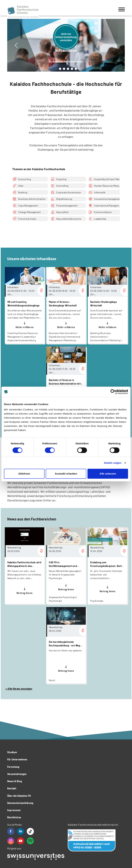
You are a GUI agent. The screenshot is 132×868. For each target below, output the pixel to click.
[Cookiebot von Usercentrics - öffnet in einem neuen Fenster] (113, 392)
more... (25, 305)
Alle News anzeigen (20, 689)
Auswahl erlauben (66, 474)
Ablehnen (24, 474)
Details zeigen (113, 463)
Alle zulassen (108, 474)
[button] (16, 45)
